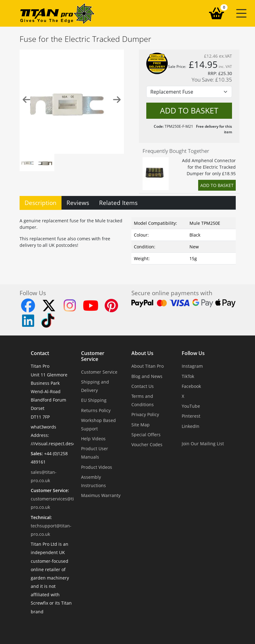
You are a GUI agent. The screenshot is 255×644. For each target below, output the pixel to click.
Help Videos (93, 439)
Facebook (191, 386)
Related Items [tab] (118, 203)
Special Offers (146, 435)
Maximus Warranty (101, 495)
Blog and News (147, 376)
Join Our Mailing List (203, 444)
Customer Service (93, 356)
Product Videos (97, 467)
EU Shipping (94, 400)
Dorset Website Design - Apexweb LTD (149, 627)
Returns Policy (96, 410)
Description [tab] (41, 203)
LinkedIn (191, 426)
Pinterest (191, 416)
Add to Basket (217, 185)
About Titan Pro (148, 366)
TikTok (188, 376)
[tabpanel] (128, 240)
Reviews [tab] (78, 203)
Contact (40, 353)
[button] (241, 13)
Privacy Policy (145, 414)
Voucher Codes (147, 444)
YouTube (191, 406)
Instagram (192, 366)
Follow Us (193, 353)
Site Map (141, 425)
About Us (142, 353)
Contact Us (143, 386)
